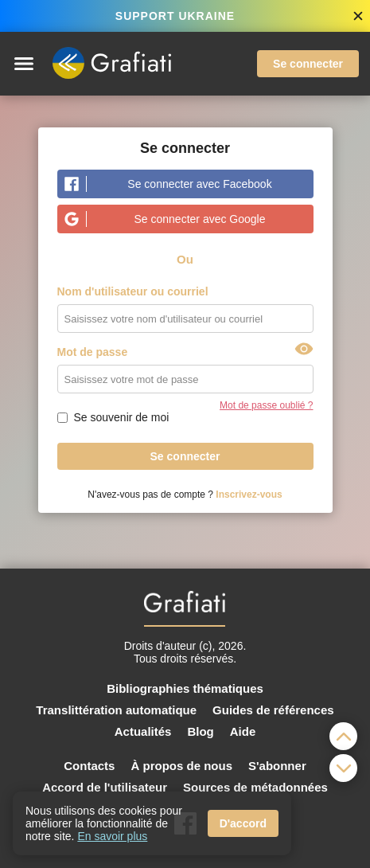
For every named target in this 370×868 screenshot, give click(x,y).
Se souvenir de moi (122, 417)
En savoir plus (112, 836)
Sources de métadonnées (255, 787)
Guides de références (273, 710)
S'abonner (277, 766)
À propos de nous (181, 766)
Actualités (143, 731)
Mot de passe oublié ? (266, 405)
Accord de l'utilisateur (105, 787)
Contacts (89, 766)
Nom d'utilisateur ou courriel (133, 291)
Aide (243, 731)
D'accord (243, 823)
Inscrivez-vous (249, 495)
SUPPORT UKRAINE (175, 16)
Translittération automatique (116, 710)
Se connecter (308, 64)
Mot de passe (93, 352)
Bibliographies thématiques (185, 688)
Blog (200, 731)
